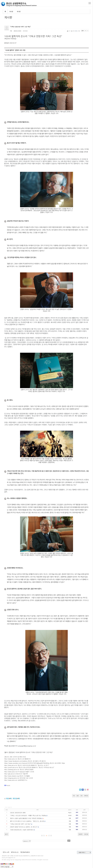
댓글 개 (9, 798)
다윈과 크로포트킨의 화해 (18, 813)
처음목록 (80, 834)
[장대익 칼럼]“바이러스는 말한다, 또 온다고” (24, 827)
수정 (74, 796)
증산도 (9, 785)
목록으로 (86, 796)
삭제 (81, 796)
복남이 (70, 813)
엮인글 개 (16, 798)
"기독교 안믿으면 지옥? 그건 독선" (20, 824)
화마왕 (70, 815)
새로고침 (86, 834)
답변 (78, 796)
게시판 (11, 11)
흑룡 (70, 818)
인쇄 (73, 31)
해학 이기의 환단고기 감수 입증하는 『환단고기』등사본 (27, 821)
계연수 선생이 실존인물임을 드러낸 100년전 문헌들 (25, 818)
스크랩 (78, 31)
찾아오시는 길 (15, 852)
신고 (69, 31)
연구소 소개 (6, 852)
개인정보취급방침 (25, 852)
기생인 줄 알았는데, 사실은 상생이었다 (22, 830)
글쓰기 (6, 834)
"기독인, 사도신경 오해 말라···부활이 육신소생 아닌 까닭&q (28, 815)
